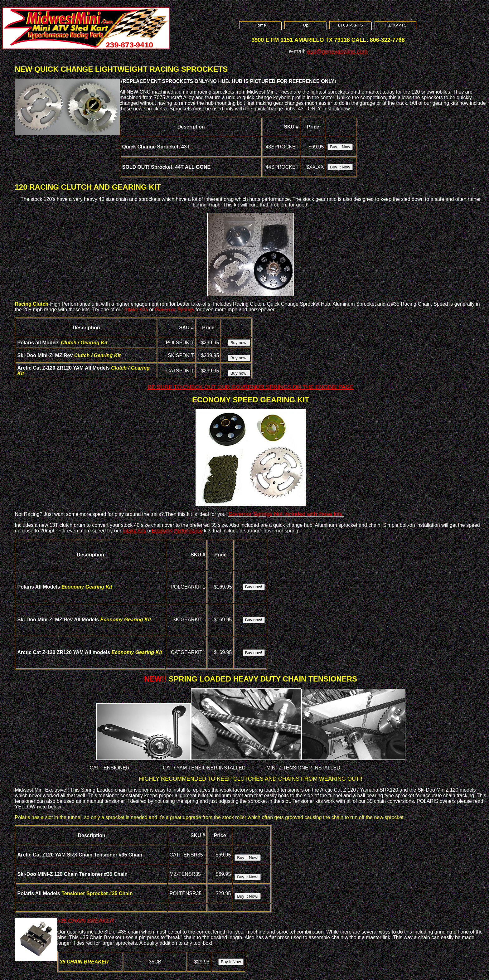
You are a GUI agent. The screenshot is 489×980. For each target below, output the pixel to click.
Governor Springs (174, 310)
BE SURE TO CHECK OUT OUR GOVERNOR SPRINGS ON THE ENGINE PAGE (251, 387)
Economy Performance (177, 531)
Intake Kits (136, 310)
